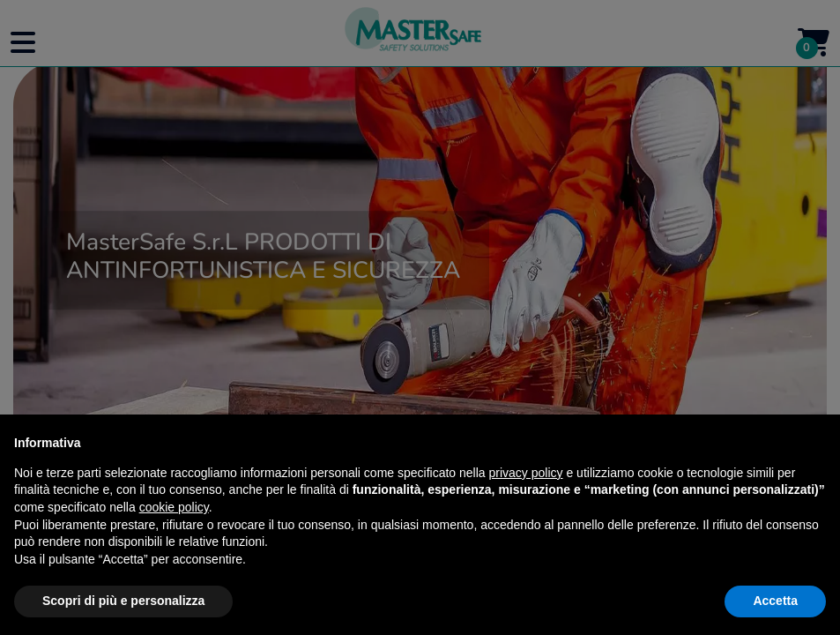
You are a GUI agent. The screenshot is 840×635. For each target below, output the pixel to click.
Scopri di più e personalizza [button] (123, 601)
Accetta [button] (775, 601)
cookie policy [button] (174, 507)
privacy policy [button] (526, 473)
